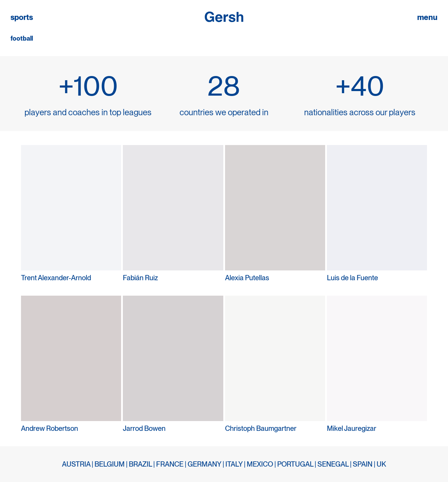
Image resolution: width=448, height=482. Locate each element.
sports (22, 17)
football (22, 39)
